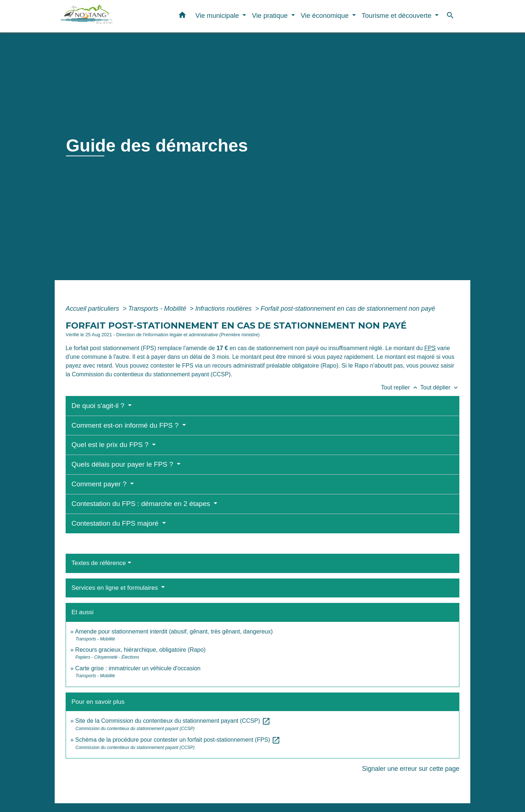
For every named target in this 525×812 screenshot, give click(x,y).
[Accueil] (106, 16)
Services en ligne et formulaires (116, 588)
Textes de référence (99, 563)
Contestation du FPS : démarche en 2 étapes (142, 504)
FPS (430, 348)
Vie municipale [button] (218, 15)
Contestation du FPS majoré (116, 523)
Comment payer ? (100, 484)
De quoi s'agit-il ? (99, 406)
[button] (182, 16)
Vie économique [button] (326, 15)
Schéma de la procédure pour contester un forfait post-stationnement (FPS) (178, 740)
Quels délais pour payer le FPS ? (123, 464)
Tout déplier (440, 387)
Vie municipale (121, 165)
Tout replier (401, 387)
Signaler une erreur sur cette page (411, 769)
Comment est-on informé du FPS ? (126, 425)
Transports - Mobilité (158, 309)
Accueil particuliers (93, 309)
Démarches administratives (194, 165)
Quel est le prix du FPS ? (111, 445)
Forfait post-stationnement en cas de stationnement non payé (348, 309)
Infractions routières (224, 309)
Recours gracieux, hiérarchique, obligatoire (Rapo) (140, 650)
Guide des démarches (279, 165)
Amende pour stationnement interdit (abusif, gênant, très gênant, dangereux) (174, 631)
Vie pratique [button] (271, 15)
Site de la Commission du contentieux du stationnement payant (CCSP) (173, 721)
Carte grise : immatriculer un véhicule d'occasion (138, 668)
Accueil (79, 165)
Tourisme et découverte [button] (397, 15)
